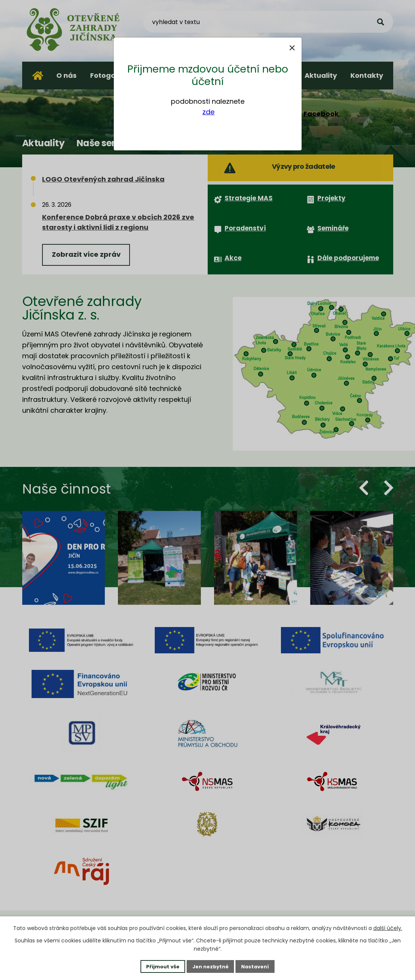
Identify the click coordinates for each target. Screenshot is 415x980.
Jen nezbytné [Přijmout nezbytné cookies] (211, 966)
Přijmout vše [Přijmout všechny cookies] (159, 966)
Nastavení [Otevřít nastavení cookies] (259, 966)
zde (208, 112)
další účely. (388, 927)
